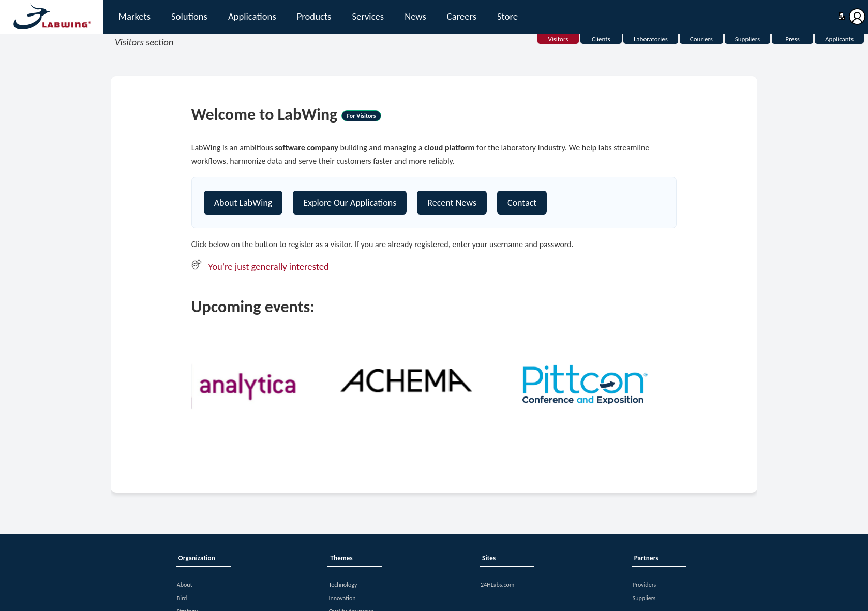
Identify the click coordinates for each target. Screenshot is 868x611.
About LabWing (243, 203)
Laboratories (651, 39)
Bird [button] (182, 598)
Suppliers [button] (644, 598)
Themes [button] (341, 558)
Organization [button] (197, 558)
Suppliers (747, 39)
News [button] (415, 16)
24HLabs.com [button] (497, 585)
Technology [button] (343, 585)
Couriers (701, 39)
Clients (601, 39)
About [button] (185, 585)
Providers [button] (645, 585)
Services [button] (368, 16)
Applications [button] (252, 16)
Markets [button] (134, 16)
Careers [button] (462, 16)
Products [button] (314, 16)
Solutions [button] (189, 16)
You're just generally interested (269, 266)
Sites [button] (489, 558)
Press (792, 39)
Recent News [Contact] (452, 203)
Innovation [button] (342, 598)
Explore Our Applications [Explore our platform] (350, 203)
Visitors (558, 39)
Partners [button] (646, 558)
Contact (522, 203)
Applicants (839, 39)
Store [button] (507, 16)
